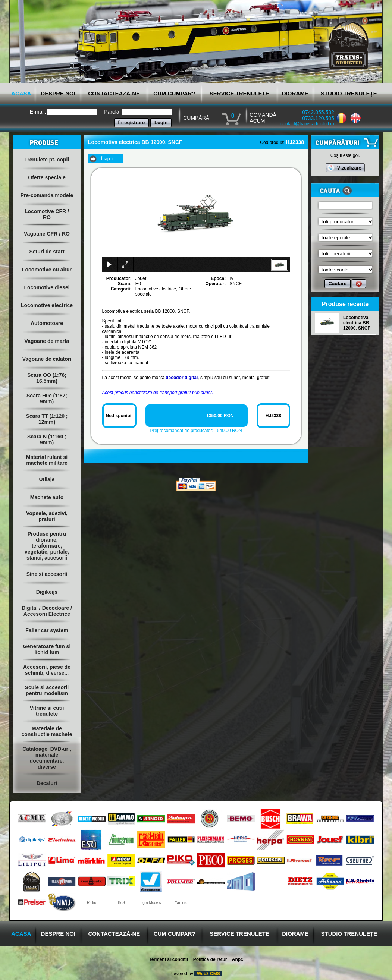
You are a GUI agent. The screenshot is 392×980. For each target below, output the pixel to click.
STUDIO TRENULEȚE (349, 93)
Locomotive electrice (47, 305)
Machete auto (47, 497)
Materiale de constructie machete (47, 731)
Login (161, 122)
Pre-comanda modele (47, 195)
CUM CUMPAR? (174, 93)
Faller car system (47, 630)
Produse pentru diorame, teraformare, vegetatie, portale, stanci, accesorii (47, 546)
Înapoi (107, 159)
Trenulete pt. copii (47, 160)
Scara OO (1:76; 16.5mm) (47, 378)
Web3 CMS (208, 974)
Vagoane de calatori (47, 359)
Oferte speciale (47, 177)
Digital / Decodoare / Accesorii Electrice (47, 611)
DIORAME (295, 93)
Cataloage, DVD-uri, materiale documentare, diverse (47, 758)
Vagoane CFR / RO (47, 234)
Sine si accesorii (47, 574)
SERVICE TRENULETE (239, 93)
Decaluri (47, 783)
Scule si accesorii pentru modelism (47, 690)
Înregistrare (132, 122)
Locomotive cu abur (47, 270)
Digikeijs (47, 592)
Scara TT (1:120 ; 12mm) (47, 419)
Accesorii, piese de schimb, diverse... (47, 670)
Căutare (338, 283)
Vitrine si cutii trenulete (47, 711)
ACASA (21, 93)
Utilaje (47, 479)
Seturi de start (47, 252)
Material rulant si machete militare (47, 460)
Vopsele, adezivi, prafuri (47, 516)
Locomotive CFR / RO (47, 214)
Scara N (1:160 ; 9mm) (47, 439)
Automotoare (47, 323)
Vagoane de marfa (47, 341)
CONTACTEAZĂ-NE (114, 93)
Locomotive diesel (47, 287)
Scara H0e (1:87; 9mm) (47, 398)
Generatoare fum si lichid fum (47, 649)
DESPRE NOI (58, 93)
